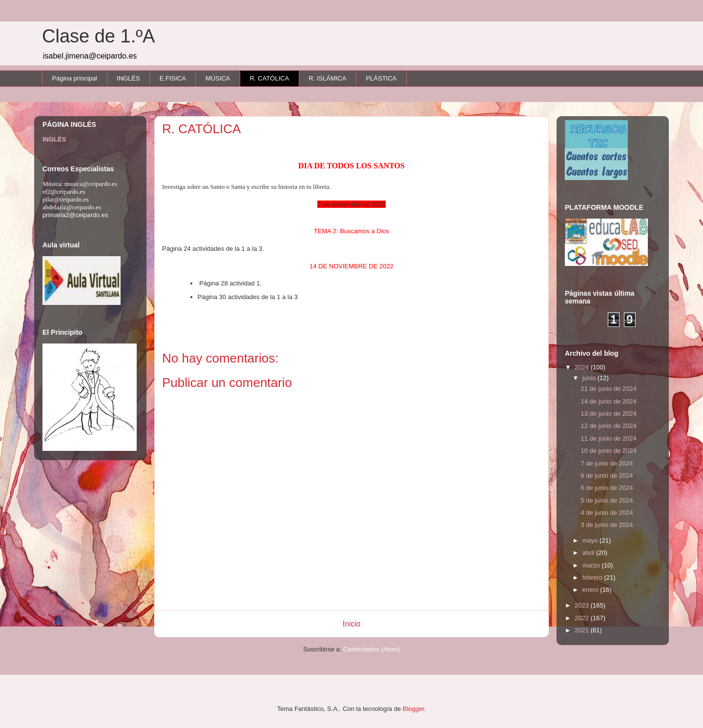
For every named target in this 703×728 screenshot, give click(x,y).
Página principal (75, 78)
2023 (583, 605)
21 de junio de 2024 (608, 389)
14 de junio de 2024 (608, 401)
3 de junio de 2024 (607, 525)
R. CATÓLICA (269, 78)
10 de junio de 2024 (608, 451)
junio (590, 378)
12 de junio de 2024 (608, 426)
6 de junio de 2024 (607, 475)
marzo (592, 565)
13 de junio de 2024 (608, 414)
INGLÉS (128, 78)
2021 (583, 630)
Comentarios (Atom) (372, 649)
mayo (591, 540)
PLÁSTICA (381, 78)
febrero (593, 577)
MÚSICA (218, 78)
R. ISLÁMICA (327, 78)
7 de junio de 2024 (607, 463)
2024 (583, 367)
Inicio (351, 624)
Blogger (414, 709)
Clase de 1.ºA (98, 36)
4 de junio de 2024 (607, 513)
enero (591, 590)
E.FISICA (173, 78)
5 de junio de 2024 (607, 500)
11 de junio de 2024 (608, 438)
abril (589, 553)
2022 (583, 618)
